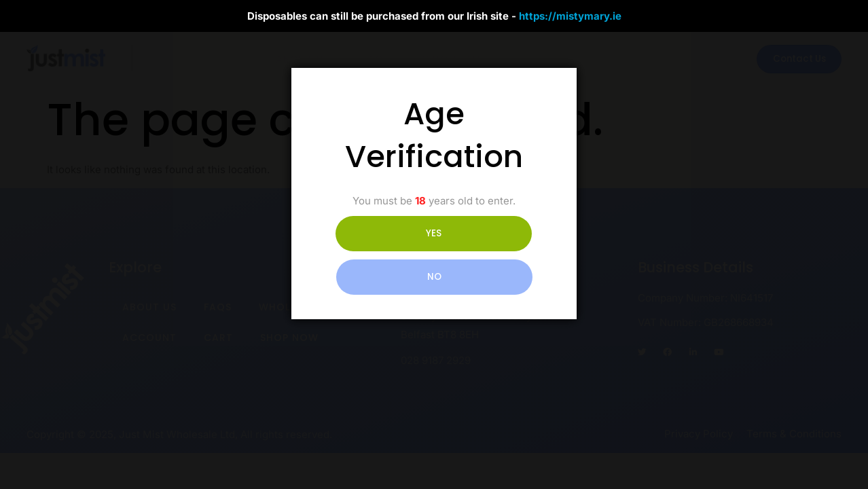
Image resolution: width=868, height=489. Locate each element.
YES (374, 255)
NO (494, 255)
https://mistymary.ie (570, 16)
